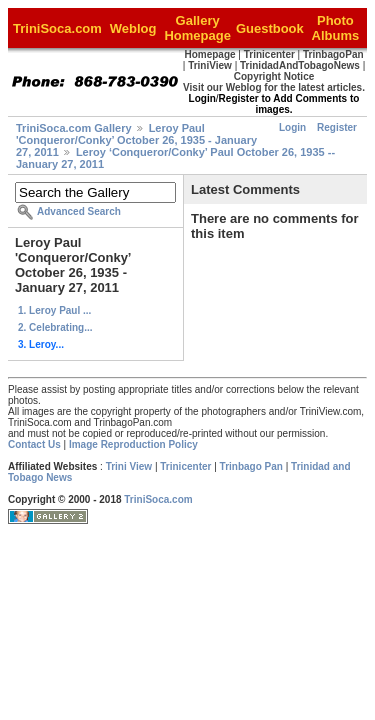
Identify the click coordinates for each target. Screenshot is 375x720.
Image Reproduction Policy (133, 444)
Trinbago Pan (251, 466)
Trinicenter (185, 466)
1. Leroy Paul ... (54, 310)
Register (337, 127)
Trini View (129, 466)
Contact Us (34, 444)
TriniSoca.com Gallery (74, 128)
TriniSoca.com (158, 499)
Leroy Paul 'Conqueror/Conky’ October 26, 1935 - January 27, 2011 (136, 140)
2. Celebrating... (55, 327)
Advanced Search (79, 211)
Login (292, 127)
